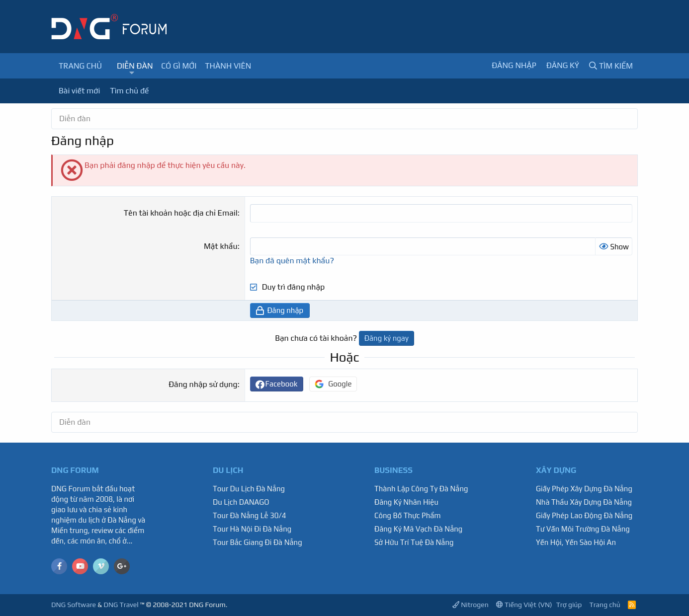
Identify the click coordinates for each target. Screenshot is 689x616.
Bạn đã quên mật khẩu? (292, 261)
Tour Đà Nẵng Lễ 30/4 (250, 515)
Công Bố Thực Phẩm (408, 515)
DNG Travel (121, 605)
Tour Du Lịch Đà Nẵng (249, 489)
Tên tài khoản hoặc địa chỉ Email (181, 213)
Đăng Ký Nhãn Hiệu (406, 502)
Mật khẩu (221, 246)
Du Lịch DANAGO (241, 502)
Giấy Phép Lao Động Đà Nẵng (584, 515)
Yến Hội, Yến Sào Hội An (576, 542)
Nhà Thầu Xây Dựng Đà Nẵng (584, 502)
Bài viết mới (79, 91)
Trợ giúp (569, 605)
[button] (131, 73)
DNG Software (74, 605)
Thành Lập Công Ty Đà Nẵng (421, 489)
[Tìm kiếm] (611, 66)
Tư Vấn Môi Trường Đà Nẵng (583, 529)
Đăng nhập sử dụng (203, 384)
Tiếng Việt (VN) (524, 605)
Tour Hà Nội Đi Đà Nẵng (252, 529)
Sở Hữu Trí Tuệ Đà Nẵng (414, 542)
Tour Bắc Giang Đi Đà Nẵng (258, 542)
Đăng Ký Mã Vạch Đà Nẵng (418, 529)
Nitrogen (471, 605)
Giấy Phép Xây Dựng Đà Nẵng (584, 489)
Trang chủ (80, 66)
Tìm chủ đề (129, 91)
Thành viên (228, 66)
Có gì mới (179, 66)
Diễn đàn (135, 66)
